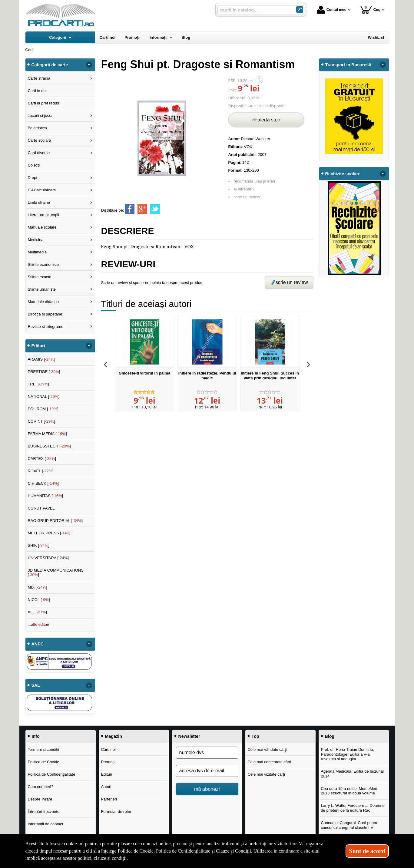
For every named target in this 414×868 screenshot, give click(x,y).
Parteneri (109, 799)
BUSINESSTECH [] (49, 446)
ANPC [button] (38, 644)
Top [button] (255, 736)
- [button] (89, 65)
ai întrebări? (244, 189)
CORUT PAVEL (41, 508)
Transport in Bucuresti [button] (348, 65)
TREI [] (38, 384)
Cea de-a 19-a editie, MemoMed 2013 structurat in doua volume (349, 791)
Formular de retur (116, 812)
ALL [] (37, 612)
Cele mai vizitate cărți (266, 774)
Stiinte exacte (39, 277)
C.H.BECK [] (43, 483)
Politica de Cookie (43, 762)
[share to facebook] (130, 209)
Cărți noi (108, 749)
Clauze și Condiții (233, 851)
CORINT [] (41, 421)
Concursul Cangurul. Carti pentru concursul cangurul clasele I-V (349, 825)
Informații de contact (45, 824)
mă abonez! (207, 789)
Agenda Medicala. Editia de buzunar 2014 (352, 774)
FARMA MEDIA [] (47, 434)
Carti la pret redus (43, 103)
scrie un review (247, 197)
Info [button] (36, 736)
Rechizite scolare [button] (343, 174)
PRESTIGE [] (44, 372)
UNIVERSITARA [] (48, 558)
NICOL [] (39, 600)
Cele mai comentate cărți (269, 762)
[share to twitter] (155, 209)
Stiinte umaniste (42, 289)
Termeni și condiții (43, 749)
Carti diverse (39, 153)
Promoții (108, 762)
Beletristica (37, 128)
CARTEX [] (42, 459)
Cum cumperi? (40, 787)
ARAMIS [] (41, 359)
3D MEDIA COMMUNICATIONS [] (56, 573)
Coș (370, 10)
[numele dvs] (207, 753)
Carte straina (39, 78)
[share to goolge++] (142, 209)
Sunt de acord (367, 851)
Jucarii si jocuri (40, 116)
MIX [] (37, 587)
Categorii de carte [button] (50, 65)
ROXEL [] (40, 471)
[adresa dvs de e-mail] (207, 771)
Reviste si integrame (45, 327)
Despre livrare (40, 799)
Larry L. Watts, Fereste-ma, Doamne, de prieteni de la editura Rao (353, 808)
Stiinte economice (43, 264)
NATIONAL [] (43, 396)
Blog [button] (330, 736)
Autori (106, 787)
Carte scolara (39, 140)
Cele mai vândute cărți (267, 749)
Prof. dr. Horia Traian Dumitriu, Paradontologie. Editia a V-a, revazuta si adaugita (347, 754)
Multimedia (37, 252)
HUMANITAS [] (45, 496)
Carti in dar (37, 91)
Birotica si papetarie (45, 314)
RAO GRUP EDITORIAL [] (55, 521)
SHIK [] (38, 545)
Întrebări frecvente (43, 812)
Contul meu (332, 10)
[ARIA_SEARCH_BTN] (300, 10)
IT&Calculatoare (42, 190)
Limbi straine (39, 202)
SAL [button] (36, 685)
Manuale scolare (42, 227)
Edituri (106, 774)
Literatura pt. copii (43, 215)
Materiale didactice (44, 302)
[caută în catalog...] (254, 10)
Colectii (34, 165)
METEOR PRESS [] (50, 533)
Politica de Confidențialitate (51, 774)
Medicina (35, 240)
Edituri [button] (38, 346)
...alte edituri (38, 624)
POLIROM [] (43, 409)
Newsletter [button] (189, 736)
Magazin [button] (114, 736)
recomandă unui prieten (255, 181)
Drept (32, 178)
